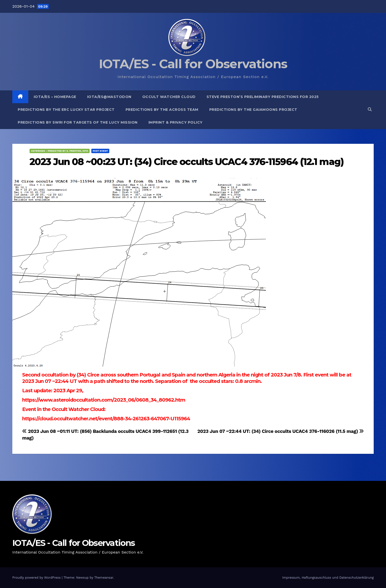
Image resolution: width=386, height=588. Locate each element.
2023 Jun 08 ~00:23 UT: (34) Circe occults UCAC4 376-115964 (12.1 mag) (187, 162)
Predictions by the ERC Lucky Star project (66, 110)
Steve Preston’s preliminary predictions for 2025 (263, 97)
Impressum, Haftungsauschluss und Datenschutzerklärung (328, 578)
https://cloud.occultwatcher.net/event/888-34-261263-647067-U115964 (106, 419)
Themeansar (104, 578)
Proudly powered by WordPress (37, 578)
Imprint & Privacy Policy (176, 122)
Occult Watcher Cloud (169, 97)
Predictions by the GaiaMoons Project (253, 110)
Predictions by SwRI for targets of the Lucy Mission (78, 122)
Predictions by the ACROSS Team (162, 110)
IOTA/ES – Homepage (55, 97)
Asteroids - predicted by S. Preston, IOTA (60, 151)
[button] (370, 109)
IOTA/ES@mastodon (109, 97)
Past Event (100, 151)
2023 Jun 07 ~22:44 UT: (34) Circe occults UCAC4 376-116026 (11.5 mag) (281, 431)
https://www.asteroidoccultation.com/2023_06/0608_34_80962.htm (104, 400)
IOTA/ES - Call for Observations (193, 64)
